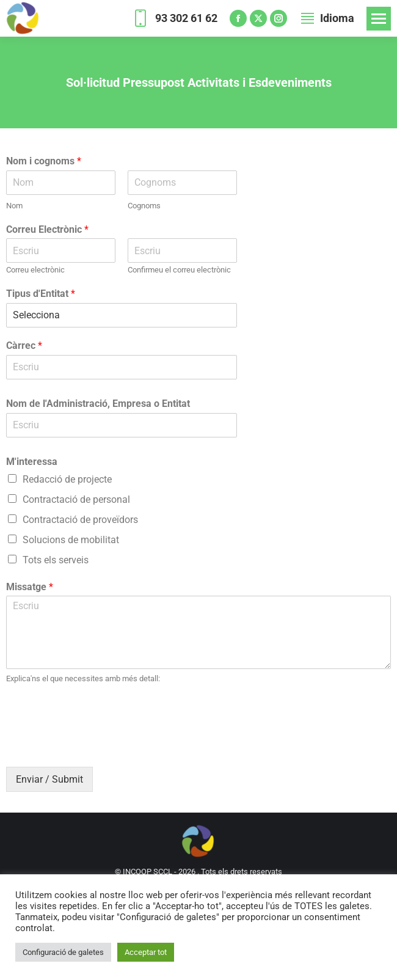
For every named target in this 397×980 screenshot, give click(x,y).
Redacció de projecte (67, 479)
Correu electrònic (35, 270)
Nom (14, 206)
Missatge (30, 587)
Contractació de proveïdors (80, 520)
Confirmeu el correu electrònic (179, 270)
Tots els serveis (56, 560)
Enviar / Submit (49, 779)
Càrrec (24, 346)
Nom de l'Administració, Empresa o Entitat (98, 404)
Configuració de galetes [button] (63, 952)
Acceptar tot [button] (146, 952)
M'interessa (32, 462)
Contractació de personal (76, 499)
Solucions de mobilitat (71, 540)
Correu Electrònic (47, 229)
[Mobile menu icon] (379, 19)
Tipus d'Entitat (41, 294)
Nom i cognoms (44, 161)
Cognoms (144, 206)
